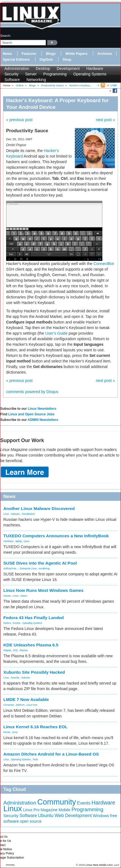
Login (114, 85)
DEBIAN (20, 705)
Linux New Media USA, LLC (103, 865)
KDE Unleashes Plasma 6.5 (31, 645)
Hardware (95, 68)
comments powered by (32, 392)
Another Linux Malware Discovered (39, 508)
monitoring (44, 568)
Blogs (51, 54)
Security (12, 74)
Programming (55, 74)
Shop (67, 60)
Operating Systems (90, 74)
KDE (15, 650)
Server (31, 74)
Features (29, 54)
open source (31, 821)
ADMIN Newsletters (43, 420)
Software (12, 80)
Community (57, 802)
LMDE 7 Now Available (26, 699)
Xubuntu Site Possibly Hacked (34, 672)
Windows (101, 816)
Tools (35, 759)
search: (6, 36)
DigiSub (46, 60)
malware (15, 514)
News (7, 54)
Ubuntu (46, 815)
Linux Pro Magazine (40, 810)
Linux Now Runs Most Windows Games (43, 590)
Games (7, 596)
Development (68, 68)
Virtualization (28, 514)
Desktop (43, 68)
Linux (6, 514)
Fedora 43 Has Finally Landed (34, 618)
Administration (17, 68)
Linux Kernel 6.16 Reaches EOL (35, 727)
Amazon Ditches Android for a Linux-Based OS (51, 754)
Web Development (73, 815)
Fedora (7, 623)
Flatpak (7, 650)
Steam (24, 596)
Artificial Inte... (11, 568)
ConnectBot (104, 264)
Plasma (24, 650)
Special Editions (16, 60)
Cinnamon (9, 705)
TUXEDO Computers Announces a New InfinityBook (56, 536)
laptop (18, 541)
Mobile (64, 810)
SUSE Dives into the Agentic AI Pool (40, 563)
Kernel (7, 732)
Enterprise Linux (29, 568)
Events (84, 803)
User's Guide (56, 333)
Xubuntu (25, 678)
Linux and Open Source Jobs (31, 414)
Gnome (17, 623)
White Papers (76, 54)
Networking (36, 80)
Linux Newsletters (42, 409)
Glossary (10, 865)
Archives (105, 54)
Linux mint (32, 705)
